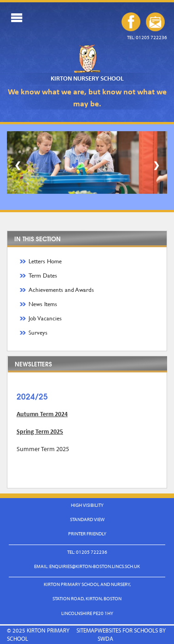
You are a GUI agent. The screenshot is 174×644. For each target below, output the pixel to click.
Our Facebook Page (131, 22)
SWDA (105, 638)
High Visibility (87, 505)
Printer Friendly (87, 534)
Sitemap (87, 630)
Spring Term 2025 (40, 431)
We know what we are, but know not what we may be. (87, 97)
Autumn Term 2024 (42, 414)
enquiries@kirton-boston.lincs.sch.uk (155, 22)
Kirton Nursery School (87, 78)
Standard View (87, 519)
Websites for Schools (128, 630)
